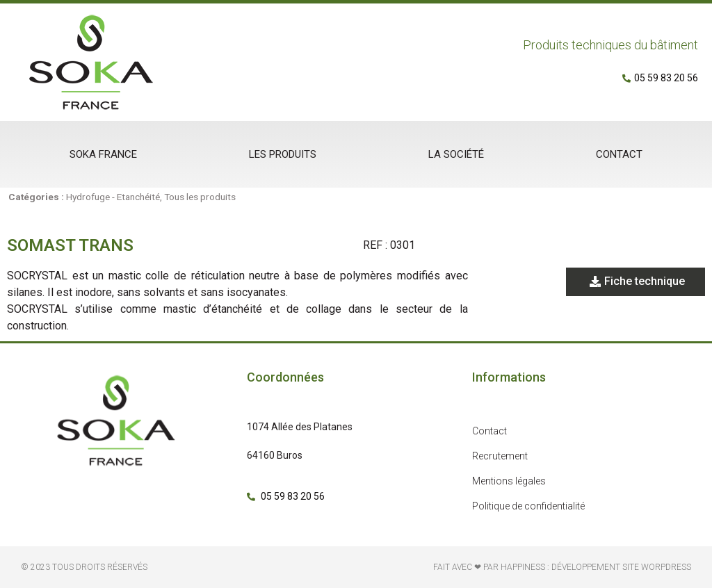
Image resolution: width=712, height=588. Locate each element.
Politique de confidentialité (528, 506)
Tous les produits (200, 197)
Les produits (283, 154)
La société (456, 154)
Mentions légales (509, 481)
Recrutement (500, 456)
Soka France (103, 154)
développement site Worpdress (621, 567)
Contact (619, 154)
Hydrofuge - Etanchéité (113, 197)
